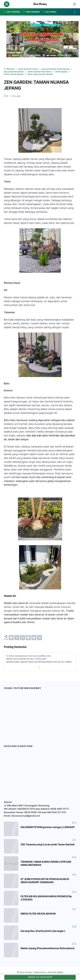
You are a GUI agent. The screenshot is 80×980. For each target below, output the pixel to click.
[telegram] (28, 638)
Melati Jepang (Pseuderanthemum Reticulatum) (48, 948)
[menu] (7, 4)
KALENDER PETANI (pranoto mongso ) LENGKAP (48, 827)
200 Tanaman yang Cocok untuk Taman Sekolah (48, 844)
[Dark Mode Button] (74, 4)
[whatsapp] (23, 638)
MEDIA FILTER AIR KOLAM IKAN (38, 914)
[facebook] (11, 638)
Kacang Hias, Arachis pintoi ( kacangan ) (43, 931)
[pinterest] (34, 638)
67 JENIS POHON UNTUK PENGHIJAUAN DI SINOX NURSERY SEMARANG (45, 881)
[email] (40, 638)
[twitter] (17, 638)
